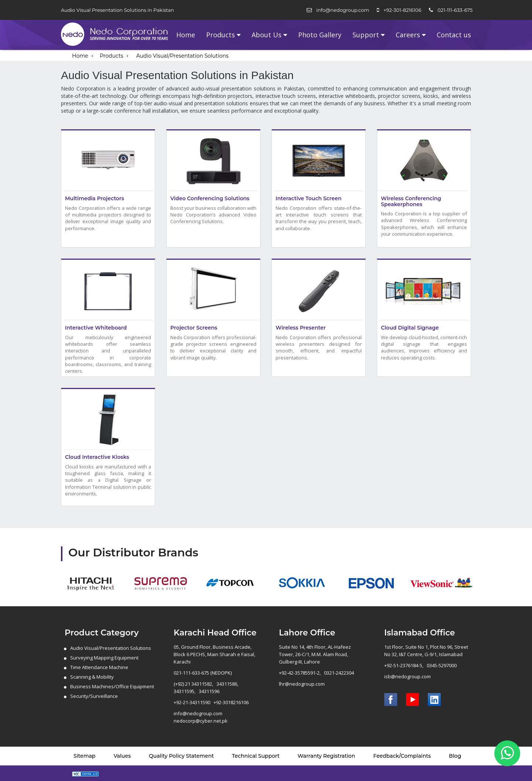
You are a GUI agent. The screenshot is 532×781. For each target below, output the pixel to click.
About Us (267, 35)
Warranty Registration (327, 756)
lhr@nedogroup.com (302, 684)
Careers (408, 35)
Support (366, 35)
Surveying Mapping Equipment (104, 658)
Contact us (454, 35)
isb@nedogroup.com (407, 676)
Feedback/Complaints (402, 756)
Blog (455, 756)
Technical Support (256, 756)
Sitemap (84, 756)
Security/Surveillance (94, 696)
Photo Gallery (320, 35)
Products (221, 35)
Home (186, 35)
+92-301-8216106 (402, 10)
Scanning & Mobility (92, 677)
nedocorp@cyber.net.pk (201, 721)
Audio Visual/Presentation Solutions (183, 56)
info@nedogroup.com (343, 10)
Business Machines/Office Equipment (112, 686)
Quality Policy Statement (181, 756)
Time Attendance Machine (99, 667)
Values (122, 756)
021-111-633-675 (455, 10)
